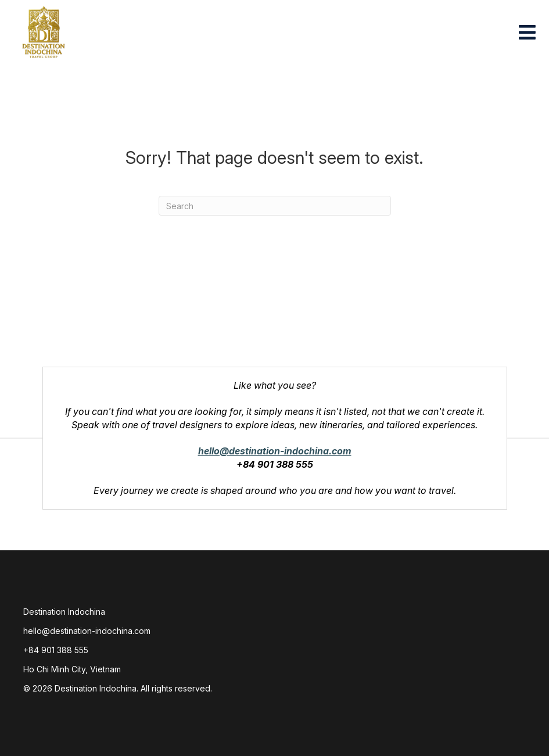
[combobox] (275, 206)
